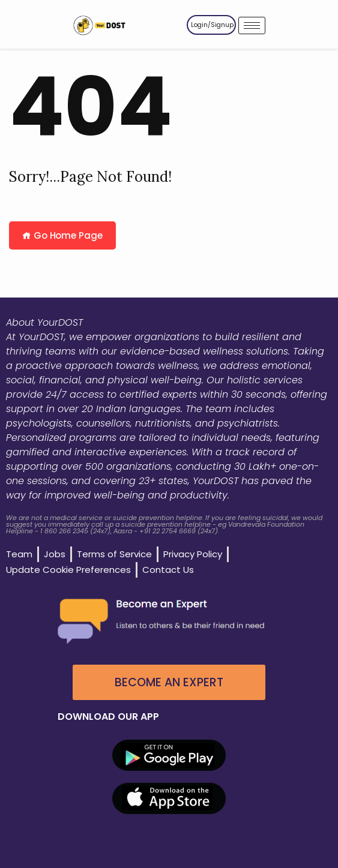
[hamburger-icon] (252, 25)
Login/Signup (212, 25)
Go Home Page (62, 235)
